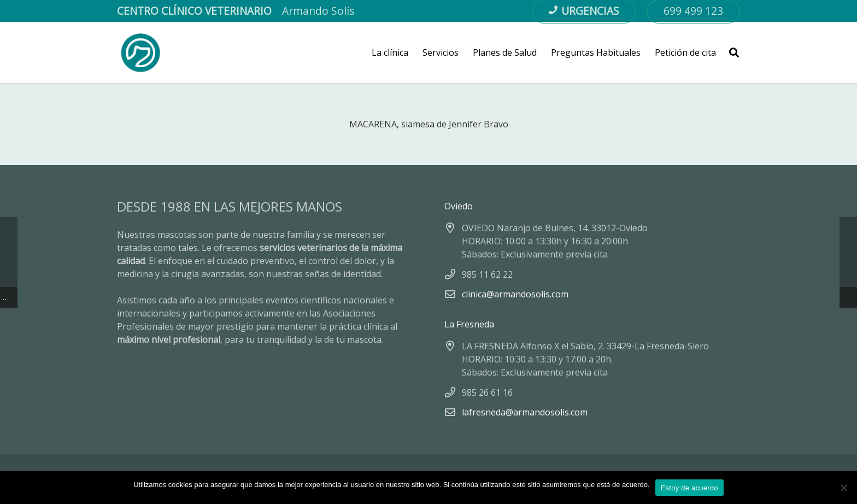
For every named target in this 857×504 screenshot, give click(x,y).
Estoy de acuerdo (689, 488)
